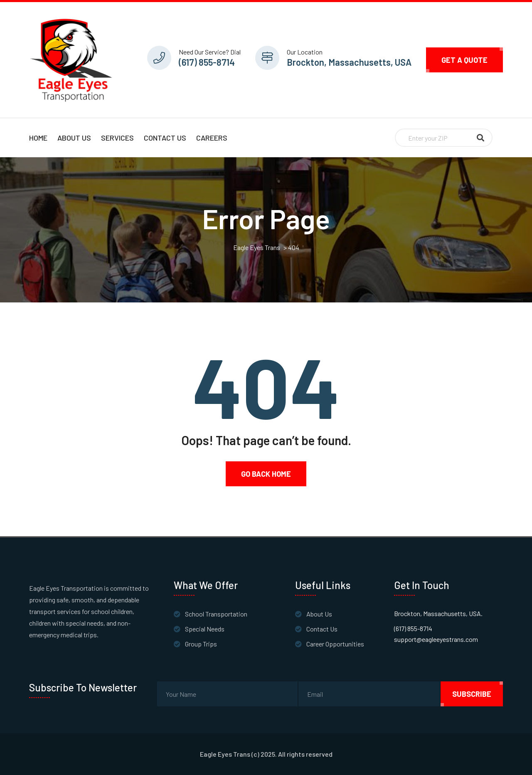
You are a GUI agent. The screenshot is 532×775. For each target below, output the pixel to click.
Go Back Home (266, 474)
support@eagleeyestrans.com (436, 639)
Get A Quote (464, 60)
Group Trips (201, 644)
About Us (74, 138)
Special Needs (205, 629)
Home (38, 138)
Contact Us (165, 138)
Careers (212, 138)
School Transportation (216, 614)
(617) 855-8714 (207, 62)
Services (117, 138)
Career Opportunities (335, 644)
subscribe (472, 694)
